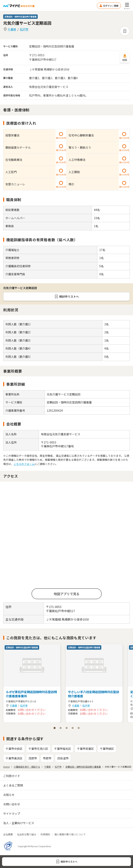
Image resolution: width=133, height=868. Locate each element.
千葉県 (12, 29)
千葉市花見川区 (38, 749)
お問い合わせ (12, 804)
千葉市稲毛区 (63, 749)
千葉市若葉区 (85, 749)
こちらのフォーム (24, 464)
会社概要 (8, 834)
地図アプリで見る (67, 594)
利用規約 (45, 834)
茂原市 (33, 758)
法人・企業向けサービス (19, 823)
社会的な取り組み (27, 834)
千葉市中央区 (14, 749)
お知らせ (9, 795)
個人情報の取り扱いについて (70, 834)
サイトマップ (12, 814)
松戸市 (24, 29)
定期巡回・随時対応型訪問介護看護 (83, 767)
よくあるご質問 (13, 785)
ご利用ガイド (12, 776)
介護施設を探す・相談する (27, 767)
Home (6, 767)
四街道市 (63, 758)
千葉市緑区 (107, 749)
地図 (125, 58)
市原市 (47, 758)
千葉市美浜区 (14, 758)
